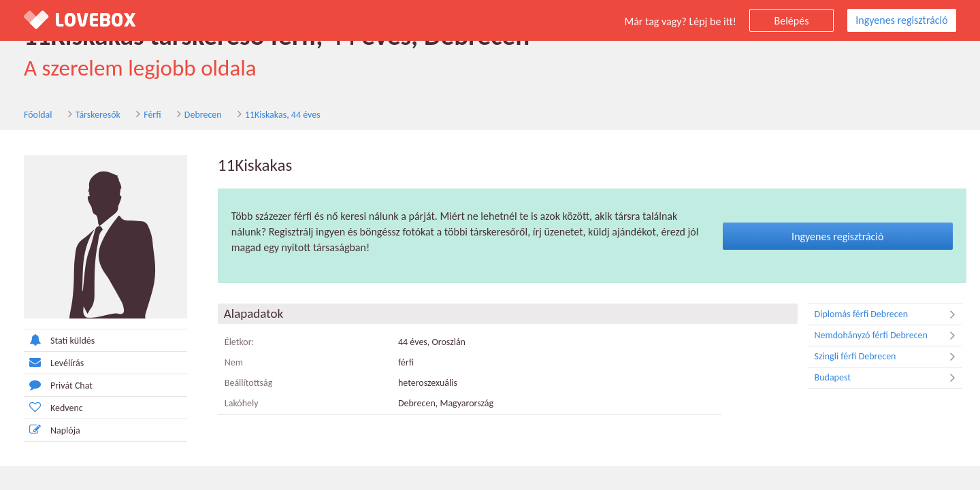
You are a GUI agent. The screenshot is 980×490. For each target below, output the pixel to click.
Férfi (152, 115)
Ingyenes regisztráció (901, 20)
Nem (234, 362)
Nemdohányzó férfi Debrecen (888, 336)
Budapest (888, 378)
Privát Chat (58, 385)
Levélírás (54, 362)
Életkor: (240, 342)
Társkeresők (98, 115)
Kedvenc (53, 407)
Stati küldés (59, 340)
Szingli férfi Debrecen (888, 357)
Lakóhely (242, 403)
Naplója (52, 430)
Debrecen (203, 115)
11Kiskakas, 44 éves (283, 115)
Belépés (792, 21)
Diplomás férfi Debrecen (888, 314)
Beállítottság (249, 383)
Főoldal (38, 115)
